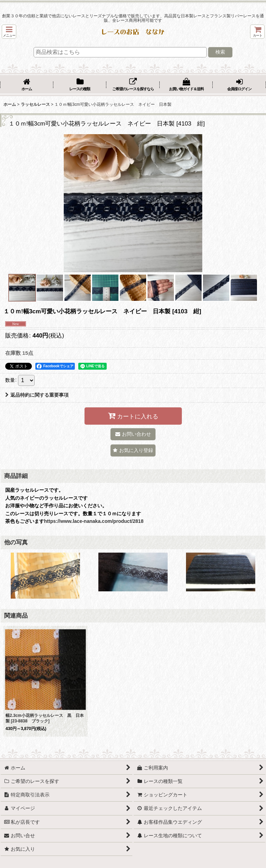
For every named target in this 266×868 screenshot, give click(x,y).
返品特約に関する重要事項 (37, 395)
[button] (9, 32)
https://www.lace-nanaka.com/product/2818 (94, 521)
